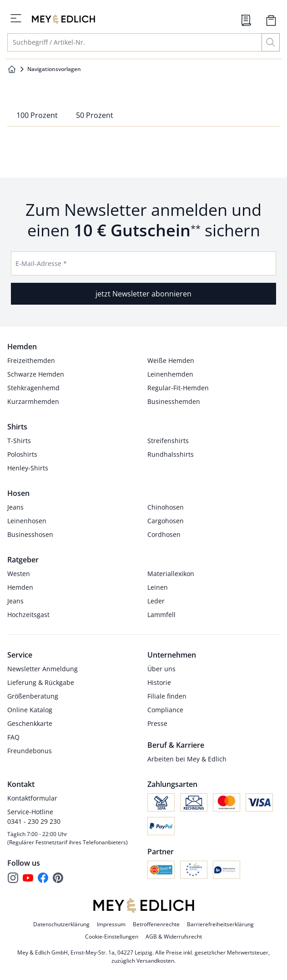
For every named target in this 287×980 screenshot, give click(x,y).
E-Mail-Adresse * (41, 263)
